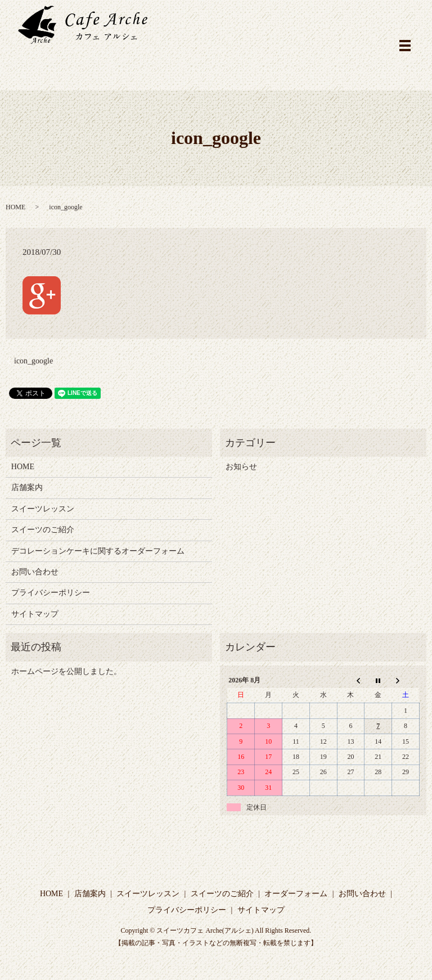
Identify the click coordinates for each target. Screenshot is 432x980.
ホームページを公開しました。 (66, 671)
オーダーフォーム (296, 894)
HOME (15, 207)
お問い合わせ (35, 572)
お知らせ (241, 467)
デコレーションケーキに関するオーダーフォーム (98, 551)
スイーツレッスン (43, 509)
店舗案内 (27, 487)
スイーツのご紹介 (43, 530)
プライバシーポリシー (51, 593)
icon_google (33, 361)
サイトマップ (35, 614)
